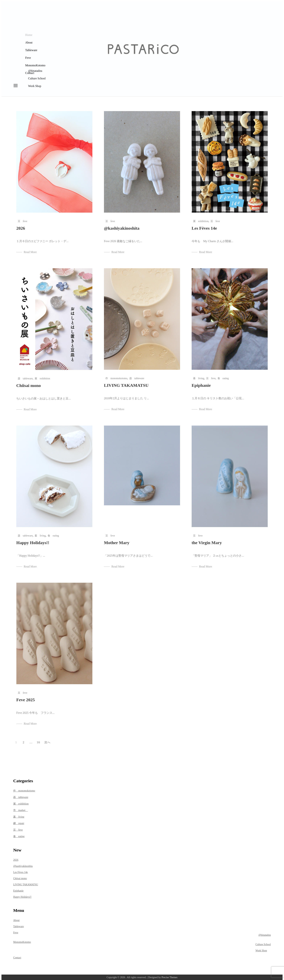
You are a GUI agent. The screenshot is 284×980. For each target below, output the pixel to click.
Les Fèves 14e (204, 226)
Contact (29, 72)
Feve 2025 (26, 698)
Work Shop (261, 949)
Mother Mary (117, 541)
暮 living (199, 376)
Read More (30, 250)
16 (38, 740)
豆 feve (22, 219)
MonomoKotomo (35, 64)
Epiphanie (201, 383)
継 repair (19, 821)
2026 (21, 226)
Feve (28, 56)
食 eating (223, 376)
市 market (21, 808)
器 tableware (25, 377)
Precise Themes (170, 976)
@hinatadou (265, 933)
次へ (47, 740)
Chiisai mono (29, 384)
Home (28, 34)
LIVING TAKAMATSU (126, 383)
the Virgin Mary (207, 541)
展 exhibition (201, 219)
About (28, 41)
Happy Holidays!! (33, 541)
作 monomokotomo (116, 376)
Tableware (31, 49)
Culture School (263, 943)
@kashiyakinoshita (122, 226)
